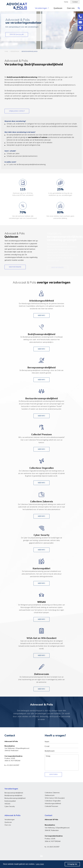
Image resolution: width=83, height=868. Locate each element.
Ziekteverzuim (50, 795)
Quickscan (8, 822)
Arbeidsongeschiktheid (53, 803)
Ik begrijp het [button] (72, 864)
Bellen (80, 16)
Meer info (41, 315)
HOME (6, 51)
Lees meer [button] (40, 864)
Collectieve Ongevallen (53, 801)
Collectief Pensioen (51, 806)
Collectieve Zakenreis (52, 793)
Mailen (80, 22)
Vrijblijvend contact (17, 111)
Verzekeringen (10, 820)
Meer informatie (15, 267)
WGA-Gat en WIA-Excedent (55, 798)
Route (80, 28)
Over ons (8, 825)
